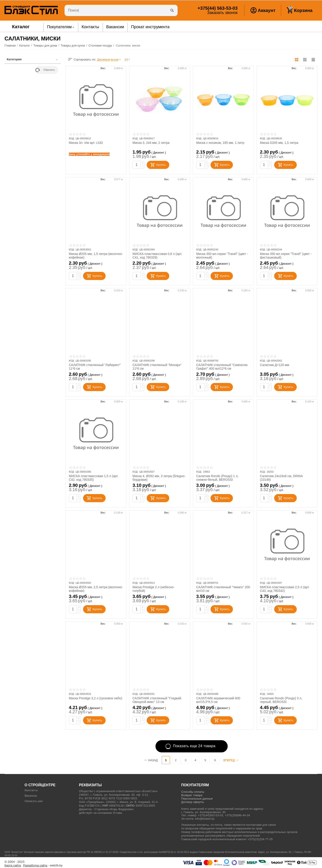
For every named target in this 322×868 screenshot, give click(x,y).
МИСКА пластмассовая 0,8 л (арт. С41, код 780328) (157, 256)
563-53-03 (217, 8)
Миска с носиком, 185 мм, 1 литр (220, 143)
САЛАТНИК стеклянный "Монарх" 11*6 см (157, 367)
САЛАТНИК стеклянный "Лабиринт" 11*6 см (95, 367)
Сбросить (45, 70)
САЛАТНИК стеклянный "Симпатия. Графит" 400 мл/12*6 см (222, 367)
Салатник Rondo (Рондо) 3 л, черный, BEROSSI (281, 700)
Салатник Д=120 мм (275, 365)
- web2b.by (43, 866)
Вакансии (31, 796)
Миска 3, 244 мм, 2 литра (151, 143)
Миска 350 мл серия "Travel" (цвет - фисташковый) (286, 256)
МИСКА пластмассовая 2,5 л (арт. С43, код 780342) (285, 589)
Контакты (31, 790)
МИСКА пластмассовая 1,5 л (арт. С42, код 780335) (94, 478)
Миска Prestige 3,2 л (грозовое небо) (96, 698)
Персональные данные (197, 799)
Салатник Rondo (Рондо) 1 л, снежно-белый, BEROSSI (218, 478)
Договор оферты (192, 802)
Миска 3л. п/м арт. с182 (86, 143)
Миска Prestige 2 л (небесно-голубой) (154, 589)
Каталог (21, 27)
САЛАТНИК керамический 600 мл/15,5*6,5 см (218, 700)
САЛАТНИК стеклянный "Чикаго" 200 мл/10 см (223, 589)
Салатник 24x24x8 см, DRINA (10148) (281, 478)
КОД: (72, 138)
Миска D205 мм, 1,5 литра (279, 143)
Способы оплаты (193, 792)
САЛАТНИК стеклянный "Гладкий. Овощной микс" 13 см (157, 700)
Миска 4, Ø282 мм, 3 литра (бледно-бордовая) (159, 478)
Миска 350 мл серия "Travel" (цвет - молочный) (222, 256)
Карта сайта (13, 866)
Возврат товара (192, 795)
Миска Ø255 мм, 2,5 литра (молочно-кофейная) (96, 589)
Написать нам (34, 801)
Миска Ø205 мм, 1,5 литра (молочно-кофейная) (96, 256)
